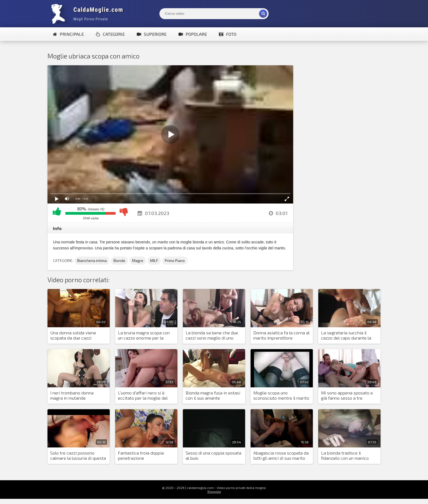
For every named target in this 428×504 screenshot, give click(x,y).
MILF (154, 260)
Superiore (152, 34)
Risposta (214, 491)
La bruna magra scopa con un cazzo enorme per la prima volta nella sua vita (144, 335)
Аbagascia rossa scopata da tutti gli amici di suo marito (281, 455)
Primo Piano (175, 260)
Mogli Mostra (88, 14)
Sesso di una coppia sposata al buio (213, 455)
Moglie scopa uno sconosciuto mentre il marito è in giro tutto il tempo (281, 396)
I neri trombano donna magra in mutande (72, 395)
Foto (228, 34)
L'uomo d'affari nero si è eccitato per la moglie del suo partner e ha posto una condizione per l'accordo (144, 396)
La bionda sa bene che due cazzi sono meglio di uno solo (212, 335)
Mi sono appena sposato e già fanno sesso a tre (347, 395)
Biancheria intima (92, 260)
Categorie (110, 34)
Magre (138, 260)
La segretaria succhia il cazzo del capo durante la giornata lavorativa (346, 335)
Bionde (119, 260)
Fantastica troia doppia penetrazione (141, 455)
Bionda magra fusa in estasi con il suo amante (213, 395)
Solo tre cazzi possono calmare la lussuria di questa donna (78, 456)
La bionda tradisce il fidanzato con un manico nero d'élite (345, 456)
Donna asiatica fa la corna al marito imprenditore (281, 335)
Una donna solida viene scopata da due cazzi (73, 335)
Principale (68, 34)
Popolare (193, 34)
